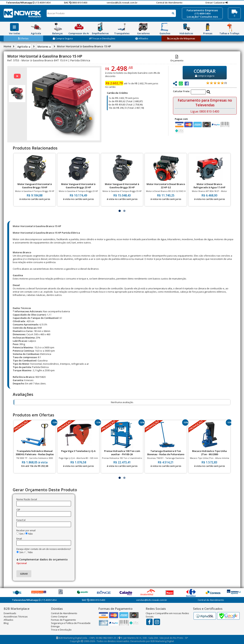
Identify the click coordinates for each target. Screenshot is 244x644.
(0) (225, 83)
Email (19, 539)
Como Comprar (59, 617)
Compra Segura (63, 38)
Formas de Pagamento (63, 620)
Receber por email (26, 530)
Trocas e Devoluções (102, 38)
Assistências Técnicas (16, 617)
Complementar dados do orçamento (42, 561)
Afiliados (142, 38)
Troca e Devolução (61, 630)
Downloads (10, 613)
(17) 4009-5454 (42, 3)
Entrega (55, 626)
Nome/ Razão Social (27, 499)
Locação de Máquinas (181, 38)
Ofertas (23, 38)
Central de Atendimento (169, 3)
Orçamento (177, 59)
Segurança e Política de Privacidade (71, 623)
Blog (6, 623)
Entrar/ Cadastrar (216, 3)
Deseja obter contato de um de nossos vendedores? (44, 549)
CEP (18, 510)
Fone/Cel (21, 520)
